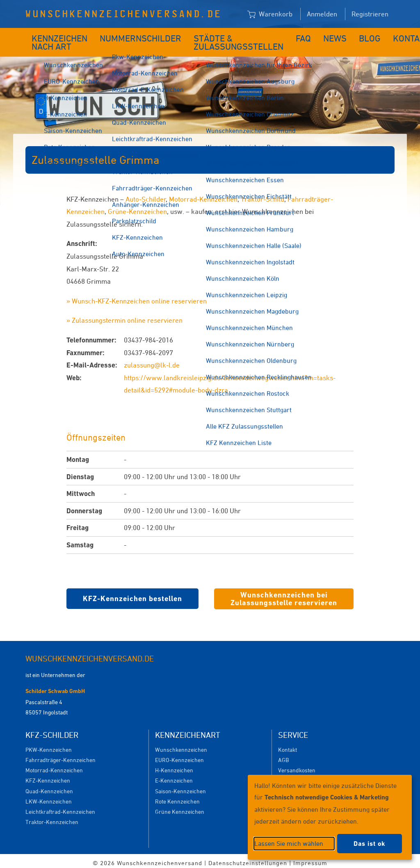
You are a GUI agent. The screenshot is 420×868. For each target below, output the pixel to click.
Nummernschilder (137, 36)
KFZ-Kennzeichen (48, 776)
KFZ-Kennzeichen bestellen (132, 594)
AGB (283, 756)
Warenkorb (270, 14)
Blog (339, 36)
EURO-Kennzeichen (179, 756)
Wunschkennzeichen (181, 745)
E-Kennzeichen (174, 776)
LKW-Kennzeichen (49, 797)
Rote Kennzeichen (177, 797)
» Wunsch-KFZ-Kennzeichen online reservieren (137, 297)
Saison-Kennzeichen (180, 787)
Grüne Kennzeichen (180, 807)
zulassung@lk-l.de (152, 361)
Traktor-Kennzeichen (52, 818)
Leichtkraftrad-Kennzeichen (60, 807)
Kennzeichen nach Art (54, 40)
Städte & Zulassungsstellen (217, 40)
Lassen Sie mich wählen (289, 843)
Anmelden (322, 14)
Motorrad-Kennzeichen (203, 195)
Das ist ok (370, 844)
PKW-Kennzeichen (49, 745)
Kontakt (374, 36)
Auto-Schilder (146, 195)
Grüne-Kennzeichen (137, 207)
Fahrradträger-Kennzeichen (60, 756)
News (308, 36)
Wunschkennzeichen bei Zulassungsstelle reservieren (284, 595)
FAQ (281, 36)
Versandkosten (297, 766)
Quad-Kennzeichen (49, 787)
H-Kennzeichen (174, 766)
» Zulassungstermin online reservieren (124, 316)
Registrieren (370, 14)
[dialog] (330, 817)
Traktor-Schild (262, 195)
